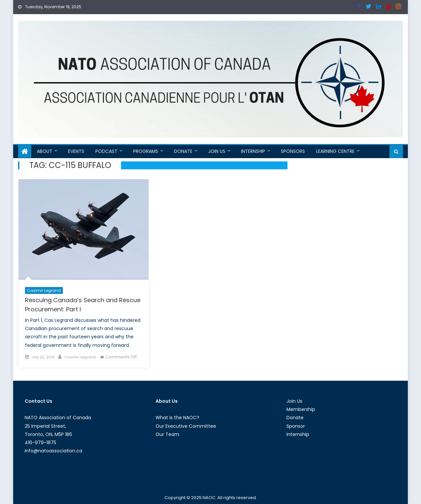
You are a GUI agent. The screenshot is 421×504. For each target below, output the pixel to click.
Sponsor (296, 426)
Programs (146, 151)
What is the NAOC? (177, 418)
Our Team (167, 434)
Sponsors (293, 151)
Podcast (106, 151)
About (45, 151)
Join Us (217, 151)
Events (76, 151)
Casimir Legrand (44, 290)
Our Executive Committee (186, 426)
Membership (301, 409)
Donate (183, 151)
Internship (253, 151)
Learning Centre (335, 151)
